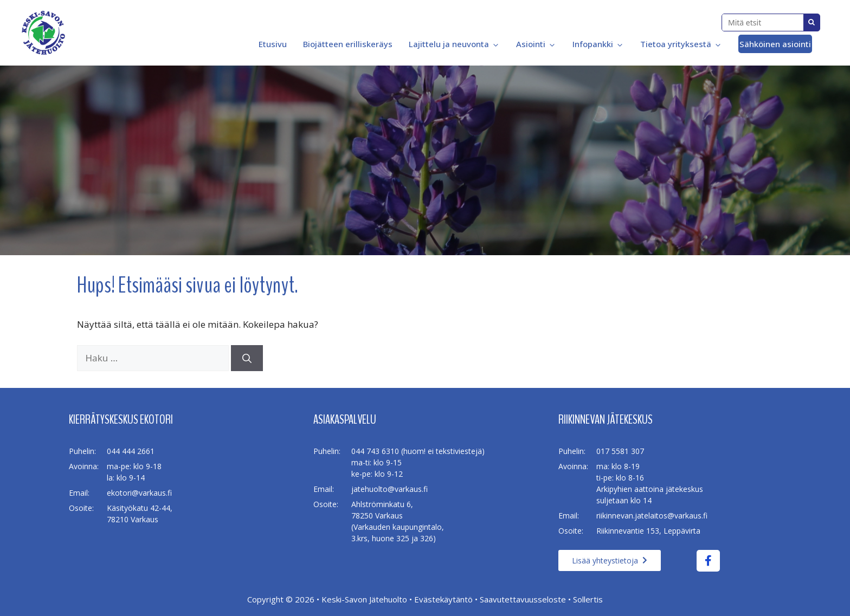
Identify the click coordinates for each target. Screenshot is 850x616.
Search (812, 22)
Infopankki (598, 44)
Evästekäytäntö (443, 599)
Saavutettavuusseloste (523, 599)
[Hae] (247, 358)
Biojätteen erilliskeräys (348, 44)
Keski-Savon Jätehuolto (364, 599)
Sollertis (588, 599)
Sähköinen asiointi (775, 44)
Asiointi (536, 44)
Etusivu (272, 44)
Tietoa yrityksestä (681, 44)
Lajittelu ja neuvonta (454, 44)
